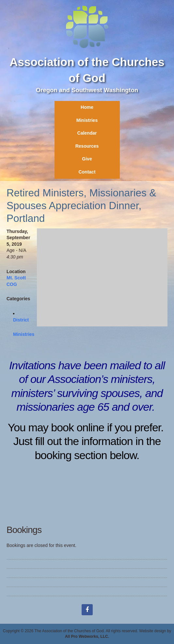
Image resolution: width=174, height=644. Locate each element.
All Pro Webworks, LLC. (87, 636)
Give (87, 159)
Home (87, 107)
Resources (87, 146)
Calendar (87, 133)
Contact (87, 172)
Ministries (87, 120)
